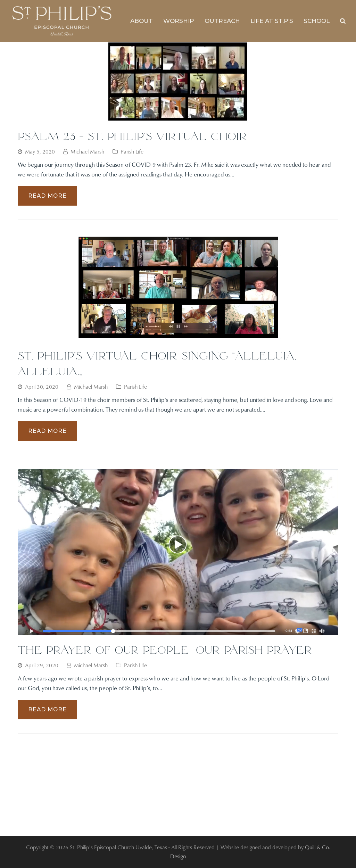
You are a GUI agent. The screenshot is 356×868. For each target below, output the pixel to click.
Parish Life (132, 151)
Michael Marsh (87, 151)
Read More (47, 196)
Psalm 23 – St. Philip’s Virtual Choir (133, 136)
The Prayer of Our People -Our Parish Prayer (165, 650)
